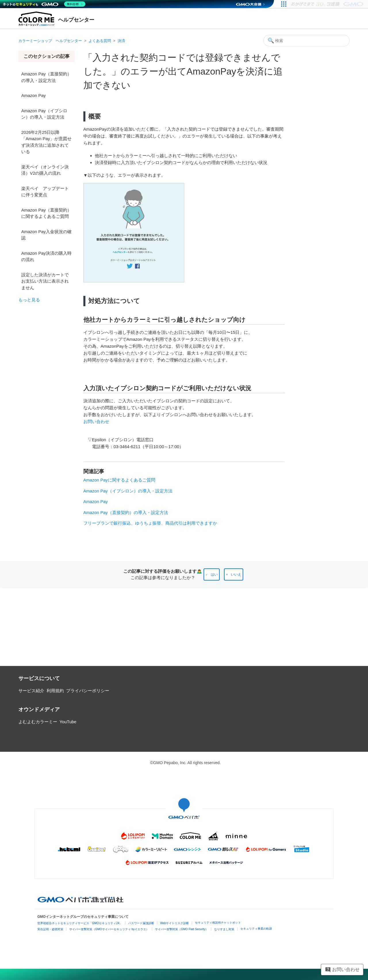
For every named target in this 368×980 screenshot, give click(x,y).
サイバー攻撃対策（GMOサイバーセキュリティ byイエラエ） (109, 929)
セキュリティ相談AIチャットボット (218, 923)
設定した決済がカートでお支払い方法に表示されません (45, 281)
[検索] (306, 41)
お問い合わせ (96, 422)
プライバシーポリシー (88, 691)
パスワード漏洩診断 (141, 923)
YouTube (68, 722)
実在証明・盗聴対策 (50, 929)
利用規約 (55, 691)
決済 (121, 41)
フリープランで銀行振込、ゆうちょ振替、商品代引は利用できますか (150, 523)
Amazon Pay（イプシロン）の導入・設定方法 (44, 114)
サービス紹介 (31, 691)
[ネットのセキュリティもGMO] (44, 4)
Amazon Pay (33, 95)
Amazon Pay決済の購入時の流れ (46, 256)
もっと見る (29, 300)
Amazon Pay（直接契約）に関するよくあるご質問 (46, 213)
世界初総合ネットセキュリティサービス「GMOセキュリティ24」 (80, 923)
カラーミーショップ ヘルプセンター (50, 41)
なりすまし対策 (224, 929)
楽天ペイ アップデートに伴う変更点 (45, 192)
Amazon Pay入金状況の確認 (46, 235)
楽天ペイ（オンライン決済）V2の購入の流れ (45, 170)
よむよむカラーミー (38, 722)
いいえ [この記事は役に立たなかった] (236, 574)
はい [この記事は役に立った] (214, 574)
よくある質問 (100, 41)
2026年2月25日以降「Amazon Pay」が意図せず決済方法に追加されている (46, 142)
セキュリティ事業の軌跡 (256, 929)
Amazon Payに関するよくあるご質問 (119, 480)
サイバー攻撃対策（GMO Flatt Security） (182, 929)
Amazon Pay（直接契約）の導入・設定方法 (46, 77)
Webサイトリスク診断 (175, 923)
